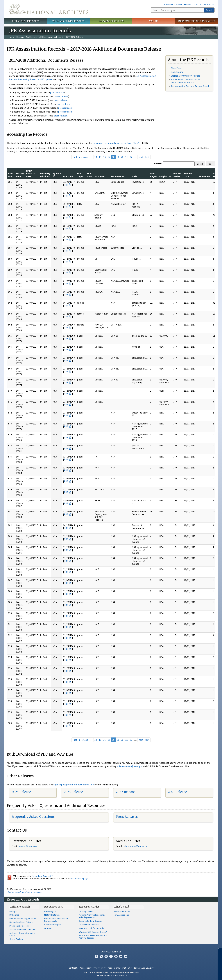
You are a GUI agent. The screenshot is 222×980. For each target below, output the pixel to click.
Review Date (188, 175)
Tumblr (111, 956)
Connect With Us (111, 952)
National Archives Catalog (21, 922)
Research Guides (89, 907)
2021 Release (177, 792)
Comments (204, 176)
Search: (158, 164)
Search (209, 10)
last (147, 157)
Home (12, 37)
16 (104, 157)
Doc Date (68, 176)
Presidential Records (19, 926)
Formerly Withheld (45, 175)
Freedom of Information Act (120, 968)
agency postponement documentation (74, 785)
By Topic (13, 911)
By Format (14, 915)
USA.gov (150, 968)
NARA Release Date (31, 173)
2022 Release (126, 792)
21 (127, 157)
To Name (99, 176)
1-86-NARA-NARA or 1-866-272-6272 (111, 975)
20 (122, 157)
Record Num (20, 175)
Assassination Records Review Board (190, 86)
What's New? (121, 907)
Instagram (106, 956)
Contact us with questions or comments (25, 892)
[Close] (218, 952)
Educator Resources (111, 21)
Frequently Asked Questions (33, 817)
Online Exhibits (16, 939)
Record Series (177, 175)
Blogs (121, 956)
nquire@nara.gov (28, 846)
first (75, 157)
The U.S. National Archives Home (49, 9)
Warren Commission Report (185, 76)
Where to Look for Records (91, 928)
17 (109, 157)
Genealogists (50, 911)
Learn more (195, 975)
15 (100, 157)
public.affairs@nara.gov (135, 846)
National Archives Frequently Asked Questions (92, 916)
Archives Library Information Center (22, 934)
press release (57, 92)
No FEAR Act (139, 968)
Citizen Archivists (173, 4)
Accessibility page (80, 878)
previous (84, 157)
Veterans (48, 928)
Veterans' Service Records (68, 21)
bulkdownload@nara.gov (129, 766)
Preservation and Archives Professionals (56, 920)
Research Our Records (26, 21)
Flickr (126, 956)
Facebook (96, 956)
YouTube (116, 956)
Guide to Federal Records (91, 921)
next (141, 157)
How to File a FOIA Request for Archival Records (93, 937)
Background (177, 72)
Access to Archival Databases (23, 929)
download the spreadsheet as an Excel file (115, 143)
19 (118, 157)
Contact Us (209, 4)
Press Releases (127, 817)
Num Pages (153, 175)
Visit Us (154, 21)
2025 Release (21, 792)
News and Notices (122, 911)
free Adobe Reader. (42, 876)
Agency (57, 175)
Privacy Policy (99, 968)
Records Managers (53, 925)
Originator (165, 176)
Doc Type (80, 175)
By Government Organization (23, 918)
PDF (66, 185)
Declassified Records (89, 925)
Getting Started (86, 911)
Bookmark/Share (193, 4)
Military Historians (52, 915)
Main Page (176, 68)
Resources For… (54, 907)
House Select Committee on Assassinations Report (186, 81)
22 (131, 157)
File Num (90, 175)
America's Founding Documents (196, 21)
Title (135, 176)
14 (96, 157)
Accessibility (86, 968)
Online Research (20, 907)
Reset (211, 164)
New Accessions (121, 915)
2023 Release (73, 792)
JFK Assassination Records (52, 37)
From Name (117, 176)
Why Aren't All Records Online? (93, 932)
